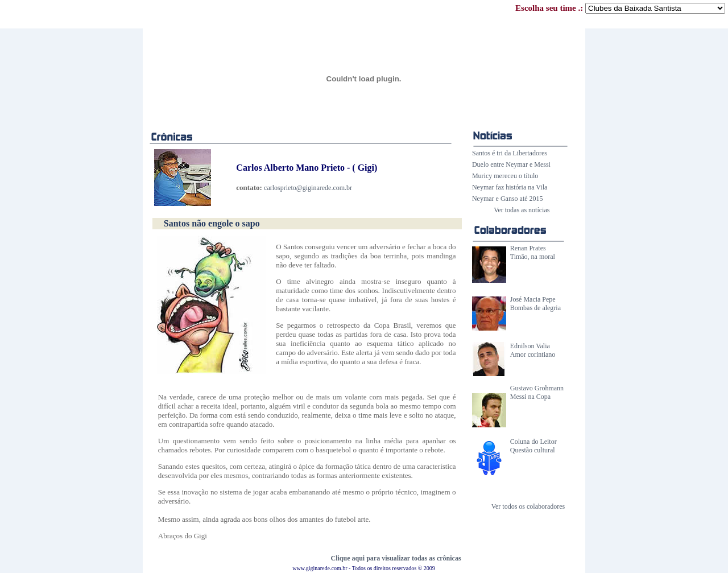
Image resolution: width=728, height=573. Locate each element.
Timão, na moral (533, 257)
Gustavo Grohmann (537, 388)
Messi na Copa (530, 397)
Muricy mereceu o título (505, 176)
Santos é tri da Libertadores (510, 153)
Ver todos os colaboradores (528, 506)
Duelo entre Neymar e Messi (511, 164)
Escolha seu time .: (620, 8)
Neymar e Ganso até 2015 (508, 199)
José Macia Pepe (533, 299)
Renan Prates (528, 248)
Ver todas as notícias (522, 210)
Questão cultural (533, 450)
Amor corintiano (533, 354)
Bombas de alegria (535, 308)
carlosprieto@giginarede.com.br (308, 188)
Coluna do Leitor (533, 442)
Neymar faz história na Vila (510, 187)
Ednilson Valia (530, 346)
